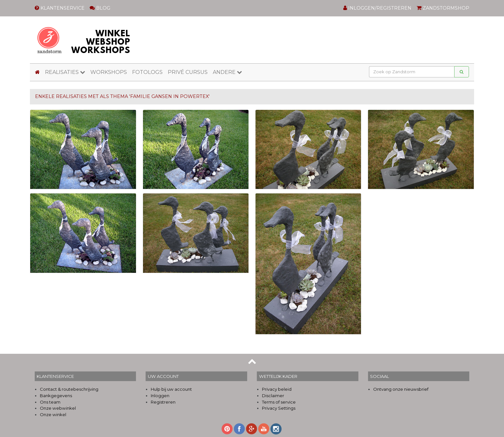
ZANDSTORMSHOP (443, 8)
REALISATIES (65, 72)
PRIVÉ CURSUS (188, 72)
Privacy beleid (277, 389)
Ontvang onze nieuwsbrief (401, 389)
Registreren (163, 402)
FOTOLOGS (147, 72)
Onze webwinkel (58, 408)
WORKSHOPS (109, 72)
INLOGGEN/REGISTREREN (377, 8)
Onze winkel (53, 415)
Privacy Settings (279, 408)
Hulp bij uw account (171, 389)
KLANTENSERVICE (60, 8)
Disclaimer (273, 396)
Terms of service (279, 402)
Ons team (50, 402)
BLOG (100, 8)
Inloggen (160, 396)
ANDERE (227, 72)
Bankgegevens (56, 396)
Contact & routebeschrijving (69, 389)
